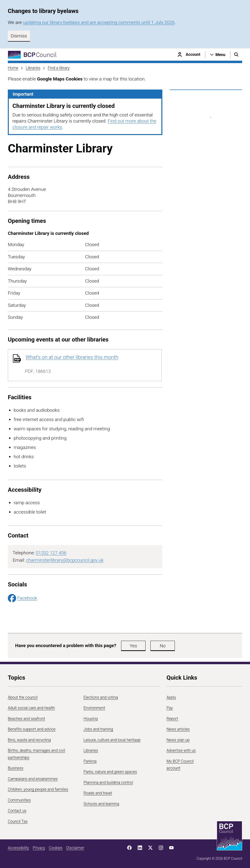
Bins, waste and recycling (29, 740)
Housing (91, 719)
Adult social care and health (31, 708)
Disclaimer (75, 848)
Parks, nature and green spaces (110, 772)
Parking (90, 761)
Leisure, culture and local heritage (112, 740)
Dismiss (19, 36)
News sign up (178, 740)
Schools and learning (101, 804)
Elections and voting (101, 697)
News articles (178, 729)
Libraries (33, 68)
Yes (133, 646)
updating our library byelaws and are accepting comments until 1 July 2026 (99, 22)
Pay (170, 708)
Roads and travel (98, 793)
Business (16, 768)
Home (13, 68)
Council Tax (18, 821)
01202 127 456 (51, 553)
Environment (94, 708)
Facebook (22, 598)
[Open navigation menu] (218, 55)
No (163, 646)
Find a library (59, 68)
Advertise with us (181, 750)
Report (172, 719)
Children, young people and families (38, 789)
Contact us (17, 811)
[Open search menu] (236, 55)
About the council (23, 697)
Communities (19, 800)
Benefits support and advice (32, 729)
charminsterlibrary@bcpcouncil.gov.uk (65, 560)
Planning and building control (108, 782)
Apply (171, 697)
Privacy (39, 848)
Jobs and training (98, 729)
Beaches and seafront (26, 719)
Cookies (56, 848)
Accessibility (18, 848)
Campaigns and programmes (33, 779)
